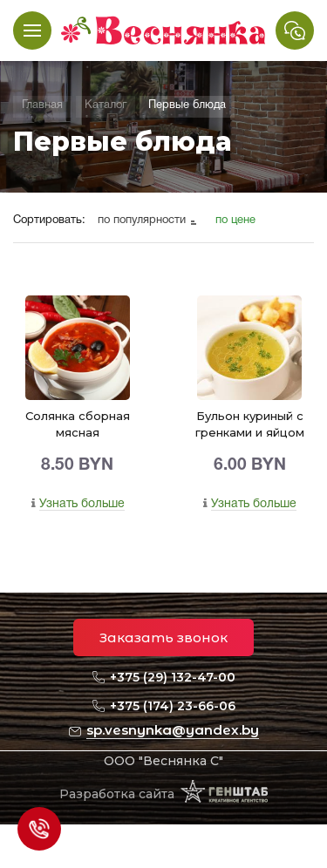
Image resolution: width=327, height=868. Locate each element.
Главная (42, 105)
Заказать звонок (163, 637)
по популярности (143, 220)
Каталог (106, 105)
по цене (235, 220)
